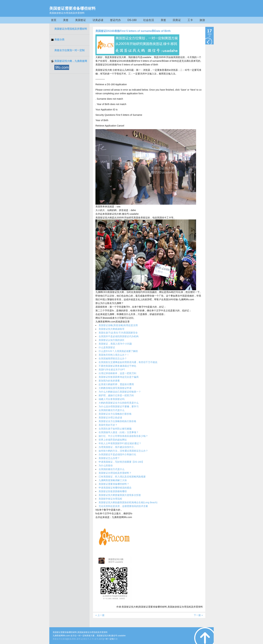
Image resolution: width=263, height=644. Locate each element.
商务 (74, 639)
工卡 (190, 20)
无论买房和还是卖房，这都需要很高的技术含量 (123, 506)
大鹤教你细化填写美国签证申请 (115, 388)
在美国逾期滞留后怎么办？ (113, 358)
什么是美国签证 (107, 347)
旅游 (202, 20)
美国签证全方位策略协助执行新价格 (117, 421)
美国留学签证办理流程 (110, 499)
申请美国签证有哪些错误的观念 (115, 488)
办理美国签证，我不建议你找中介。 (117, 447)
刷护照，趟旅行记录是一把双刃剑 (116, 395)
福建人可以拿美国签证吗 (112, 399)
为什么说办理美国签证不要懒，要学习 (119, 406)
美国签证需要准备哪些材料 (72, 8)
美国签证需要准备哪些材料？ (114, 484)
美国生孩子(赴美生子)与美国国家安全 (118, 333)
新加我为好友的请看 (109, 381)
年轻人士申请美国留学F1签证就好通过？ (120, 443)
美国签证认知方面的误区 (112, 340)
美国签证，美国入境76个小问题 (115, 344)
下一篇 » (198, 615)
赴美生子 (85, 639)
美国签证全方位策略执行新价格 (115, 414)
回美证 (177, 20)
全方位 (60, 639)
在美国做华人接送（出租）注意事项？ (119, 432)
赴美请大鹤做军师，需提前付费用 (116, 384)
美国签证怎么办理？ (109, 458)
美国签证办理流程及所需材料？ (115, 473)
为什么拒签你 (106, 466)
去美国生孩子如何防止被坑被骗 (115, 429)
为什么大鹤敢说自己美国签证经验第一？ (120, 392)
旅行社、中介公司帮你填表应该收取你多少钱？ (123, 436)
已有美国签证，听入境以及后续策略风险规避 (122, 477)
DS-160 (132, 20)
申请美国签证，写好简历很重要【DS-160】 (121, 462)
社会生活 (149, 20)
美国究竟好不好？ (108, 425)
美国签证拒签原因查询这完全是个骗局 (119, 377)
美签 (66, 20)
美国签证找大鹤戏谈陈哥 (112, 329)
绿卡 (96, 639)
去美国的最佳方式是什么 (112, 410)
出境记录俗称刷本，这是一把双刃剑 (117, 373)
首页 (54, 20)
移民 (101, 639)
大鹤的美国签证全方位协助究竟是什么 (119, 403)
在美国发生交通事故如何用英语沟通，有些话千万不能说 (128, 362)
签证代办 (115, 20)
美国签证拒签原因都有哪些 (113, 491)
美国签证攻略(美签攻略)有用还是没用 (118, 325)
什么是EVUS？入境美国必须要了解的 (118, 351)
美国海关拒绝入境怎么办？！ (114, 355)
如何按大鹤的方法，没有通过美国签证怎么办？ (123, 451)
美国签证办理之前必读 (110, 418)
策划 (65, 639)
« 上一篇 (100, 615)
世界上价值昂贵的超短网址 (113, 440)
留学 (79, 639)
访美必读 (98, 20)
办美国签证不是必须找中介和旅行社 (117, 454)
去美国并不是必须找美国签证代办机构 (119, 336)
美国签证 (81, 20)
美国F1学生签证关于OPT (112, 370)
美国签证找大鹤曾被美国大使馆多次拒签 (120, 495)
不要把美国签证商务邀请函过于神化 (117, 366)
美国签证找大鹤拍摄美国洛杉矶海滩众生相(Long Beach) (128, 502)
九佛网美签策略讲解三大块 (113, 480)
